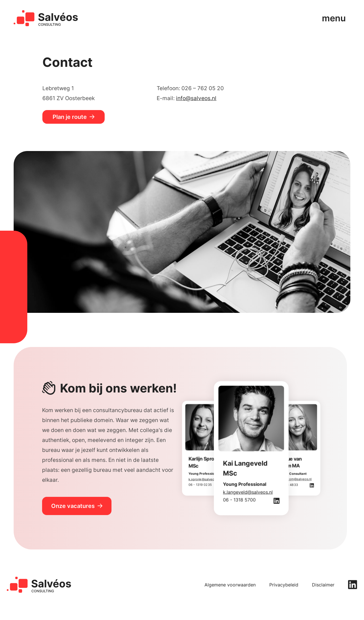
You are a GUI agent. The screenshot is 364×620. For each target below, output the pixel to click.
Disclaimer (323, 585)
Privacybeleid (284, 585)
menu (334, 18)
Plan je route (70, 117)
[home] (46, 18)
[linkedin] (353, 585)
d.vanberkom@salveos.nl (293, 479)
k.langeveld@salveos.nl (248, 492)
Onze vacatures (73, 506)
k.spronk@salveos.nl (204, 479)
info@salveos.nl (196, 98)
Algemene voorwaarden (230, 585)
